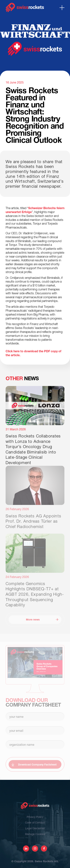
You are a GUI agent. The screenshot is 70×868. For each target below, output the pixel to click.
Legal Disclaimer (35, 828)
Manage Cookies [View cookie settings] (35, 834)
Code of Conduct (35, 822)
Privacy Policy (35, 817)
